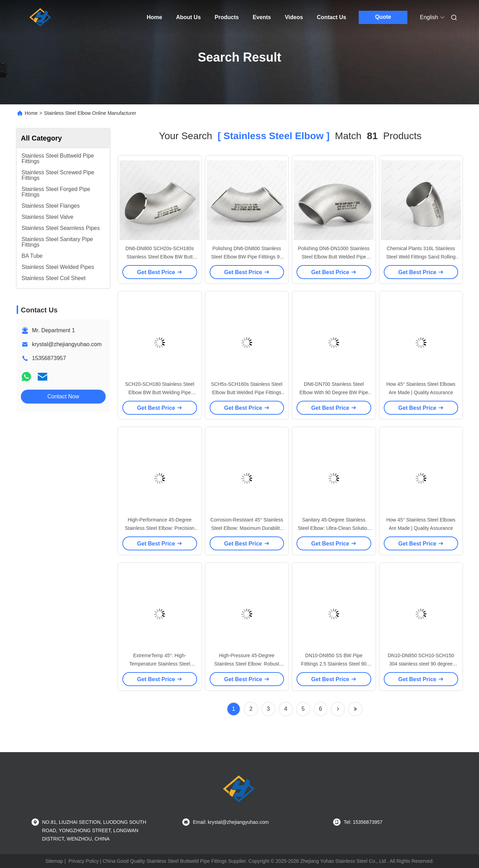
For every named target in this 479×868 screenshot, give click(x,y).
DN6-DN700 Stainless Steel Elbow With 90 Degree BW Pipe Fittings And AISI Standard (334, 392)
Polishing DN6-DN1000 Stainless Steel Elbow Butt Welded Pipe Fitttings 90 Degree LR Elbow (334, 257)
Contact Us (332, 17)
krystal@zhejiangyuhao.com (67, 344)
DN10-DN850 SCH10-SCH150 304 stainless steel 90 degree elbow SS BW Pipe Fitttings (421, 664)
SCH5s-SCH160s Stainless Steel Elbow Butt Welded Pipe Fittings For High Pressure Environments (247, 392)
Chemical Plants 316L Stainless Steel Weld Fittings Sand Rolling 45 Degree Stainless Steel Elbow (421, 257)
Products (227, 17)
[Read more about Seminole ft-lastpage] (355, 709)
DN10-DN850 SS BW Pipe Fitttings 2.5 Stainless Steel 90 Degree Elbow (334, 664)
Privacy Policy (84, 861)
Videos (294, 17)
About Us (188, 17)
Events (262, 17)
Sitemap (54, 861)
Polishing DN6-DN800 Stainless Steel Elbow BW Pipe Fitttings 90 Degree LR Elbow (247, 257)
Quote (383, 17)
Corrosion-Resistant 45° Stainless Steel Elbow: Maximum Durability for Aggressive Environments (247, 528)
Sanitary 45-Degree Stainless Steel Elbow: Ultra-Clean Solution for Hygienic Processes (334, 528)
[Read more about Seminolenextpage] (338, 709)
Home (154, 17)
